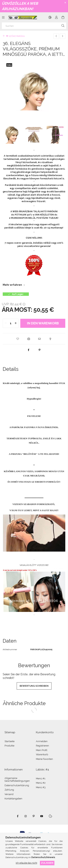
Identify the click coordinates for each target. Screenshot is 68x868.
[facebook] (29, 350)
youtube (42, 816)
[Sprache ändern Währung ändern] (50, 17)
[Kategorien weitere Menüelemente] (3, 17)
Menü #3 (41, 787)
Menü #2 (41, 783)
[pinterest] (40, 350)
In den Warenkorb (43, 323)
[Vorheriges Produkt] (56, 36)
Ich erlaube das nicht (26, 863)
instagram (26, 816)
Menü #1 (41, 779)
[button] (18, 339)
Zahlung (9, 790)
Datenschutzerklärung (17, 785)
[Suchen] (34, 26)
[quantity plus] (16, 323)
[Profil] (56, 17)
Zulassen (47, 863)
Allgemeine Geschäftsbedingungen (17, 780)
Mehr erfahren (12, 285)
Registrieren (42, 746)
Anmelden (42, 741)
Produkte (9, 746)
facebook (18, 816)
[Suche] (63, 26)
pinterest (34, 816)
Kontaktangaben (13, 799)
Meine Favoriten (44, 759)
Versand (9, 794)
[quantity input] (11, 323)
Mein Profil (42, 750)
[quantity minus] (6, 323)
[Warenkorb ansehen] (63, 17)
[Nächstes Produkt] (63, 36)
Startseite (10, 741)
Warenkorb (42, 754)
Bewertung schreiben (34, 686)
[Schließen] (65, 3)
